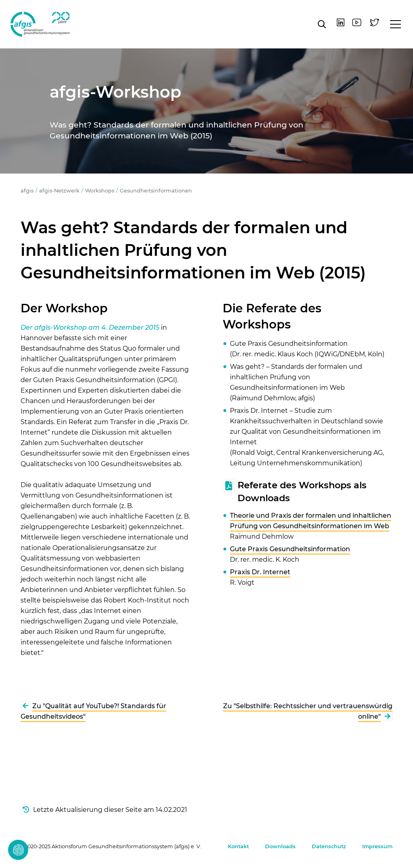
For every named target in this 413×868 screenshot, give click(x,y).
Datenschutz (329, 846)
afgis (41, 24)
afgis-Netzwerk (59, 191)
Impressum (377, 846)
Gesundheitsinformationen (156, 191)
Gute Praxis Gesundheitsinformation (290, 549)
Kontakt (238, 846)
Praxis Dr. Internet (260, 572)
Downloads (280, 846)
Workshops (100, 191)
